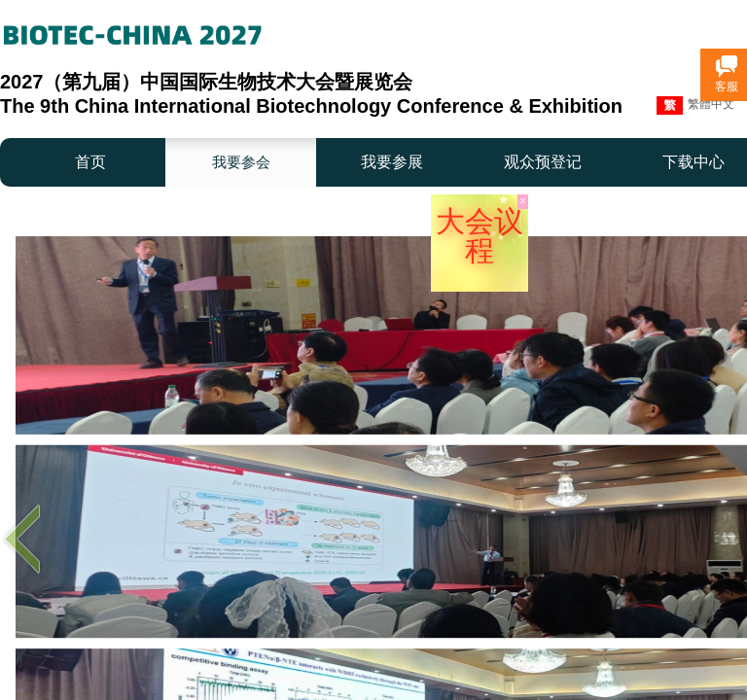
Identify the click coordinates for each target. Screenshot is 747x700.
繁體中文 (695, 105)
